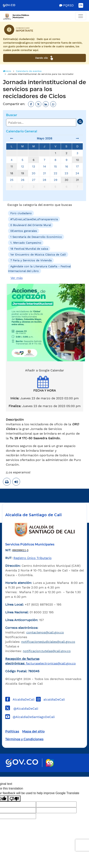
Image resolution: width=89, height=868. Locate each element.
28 (44, 180)
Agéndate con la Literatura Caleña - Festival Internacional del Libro (39, 268)
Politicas (12, 731)
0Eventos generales (24, 231)
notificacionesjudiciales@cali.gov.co (48, 642)
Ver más (17, 278)
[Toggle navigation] (81, 16)
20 (33, 173)
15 (55, 167)
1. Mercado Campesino (26, 243)
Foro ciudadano (21, 213)
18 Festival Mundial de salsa (29, 248)
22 (56, 173)
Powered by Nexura (75, 775)
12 (22, 167)
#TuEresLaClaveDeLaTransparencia (34, 219)
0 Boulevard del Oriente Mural (31, 225)
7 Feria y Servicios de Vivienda (31, 260)
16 (67, 167)
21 (44, 173)
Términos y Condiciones (24, 739)
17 (77, 167)
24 (77, 173)
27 (34, 180)
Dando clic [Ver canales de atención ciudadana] (44, 58)
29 (56, 180)
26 (23, 180)
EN (81, 5)
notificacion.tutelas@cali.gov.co (47, 651)
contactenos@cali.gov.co (45, 632)
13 (34, 167)
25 (12, 180)
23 (66, 173)
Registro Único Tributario (33, 558)
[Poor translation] (14, 799)
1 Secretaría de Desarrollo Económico (36, 237)
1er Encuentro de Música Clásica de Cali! (38, 255)
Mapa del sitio (33, 731)
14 (44, 167)
